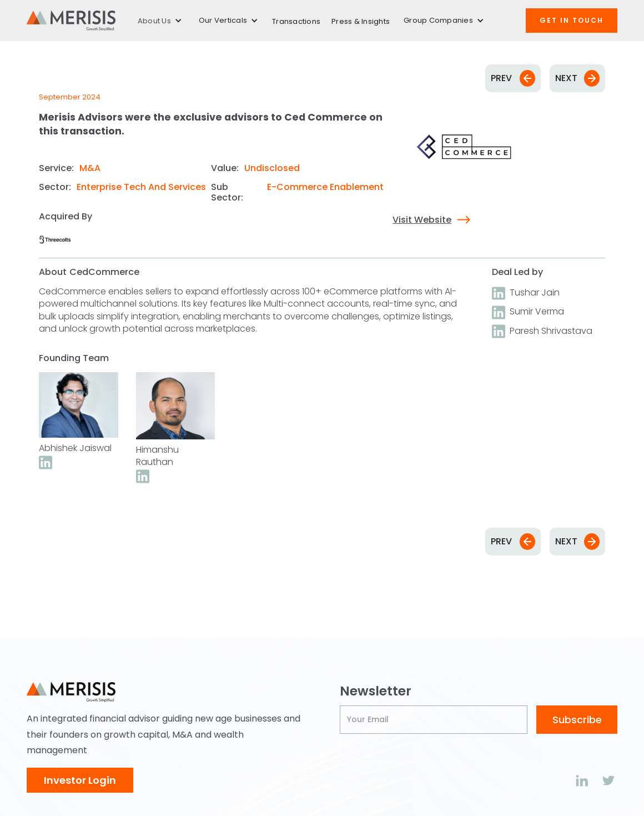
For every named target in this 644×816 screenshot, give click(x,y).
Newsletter (376, 691)
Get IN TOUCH (572, 20)
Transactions (296, 21)
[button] (160, 21)
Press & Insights (361, 21)
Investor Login (80, 780)
